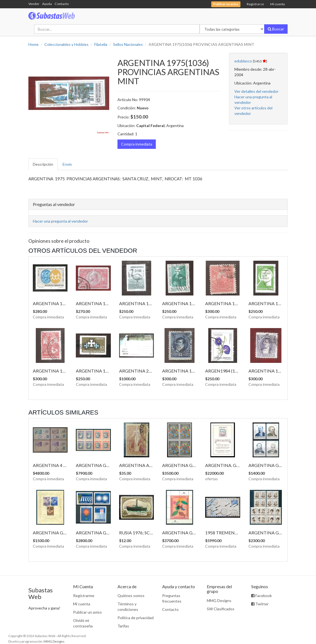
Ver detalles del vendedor (256, 91)
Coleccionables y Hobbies (66, 44)
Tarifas (123, 626)
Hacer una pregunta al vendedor (60, 221)
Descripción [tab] (43, 164)
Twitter (260, 604)
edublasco (243, 61)
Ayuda (47, 4)
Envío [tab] (67, 164)
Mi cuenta (278, 4)
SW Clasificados (221, 609)
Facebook (262, 596)
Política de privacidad (136, 618)
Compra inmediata (137, 144)
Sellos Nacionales (128, 44)
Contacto (62, 4)
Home (34, 44)
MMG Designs (219, 601)
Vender (34, 4)
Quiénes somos (131, 596)
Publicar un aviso (87, 612)
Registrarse (255, 4)
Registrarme (84, 596)
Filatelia (101, 44)
